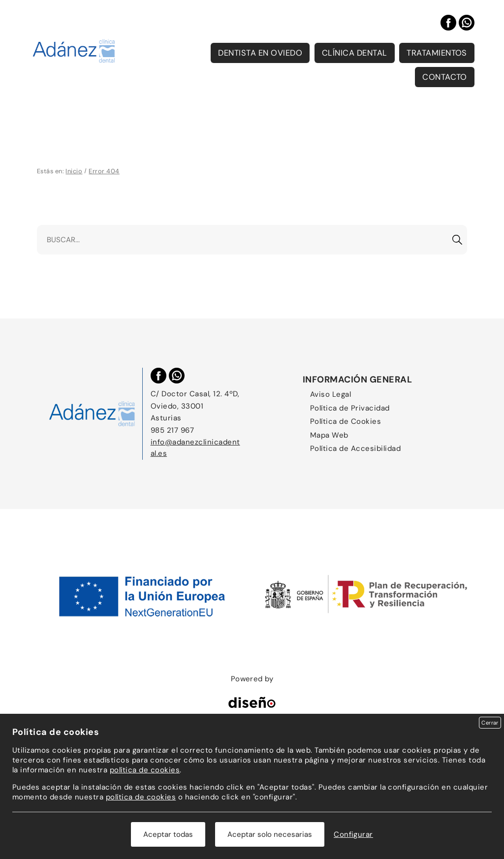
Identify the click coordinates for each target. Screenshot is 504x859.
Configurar (353, 834)
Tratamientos (437, 53)
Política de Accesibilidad (355, 448)
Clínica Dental (355, 53)
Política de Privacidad (350, 408)
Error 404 (104, 171)
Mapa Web (329, 435)
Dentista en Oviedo (260, 53)
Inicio (74, 171)
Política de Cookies (346, 421)
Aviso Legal (331, 394)
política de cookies (145, 770)
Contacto (445, 77)
